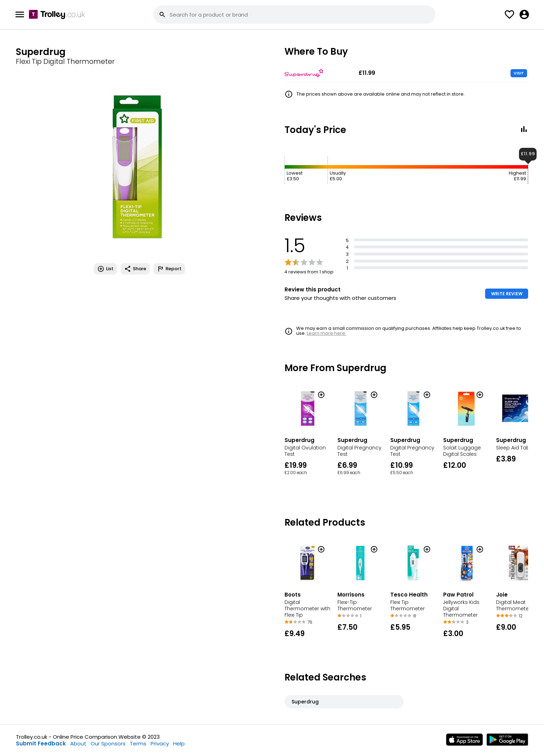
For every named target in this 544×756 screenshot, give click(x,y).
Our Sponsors (108, 743)
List (105, 269)
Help (179, 743)
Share (135, 269)
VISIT (519, 73)
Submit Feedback (41, 743)
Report (169, 269)
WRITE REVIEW (507, 294)
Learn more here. (326, 333)
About (78, 743)
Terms (138, 743)
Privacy (160, 743)
